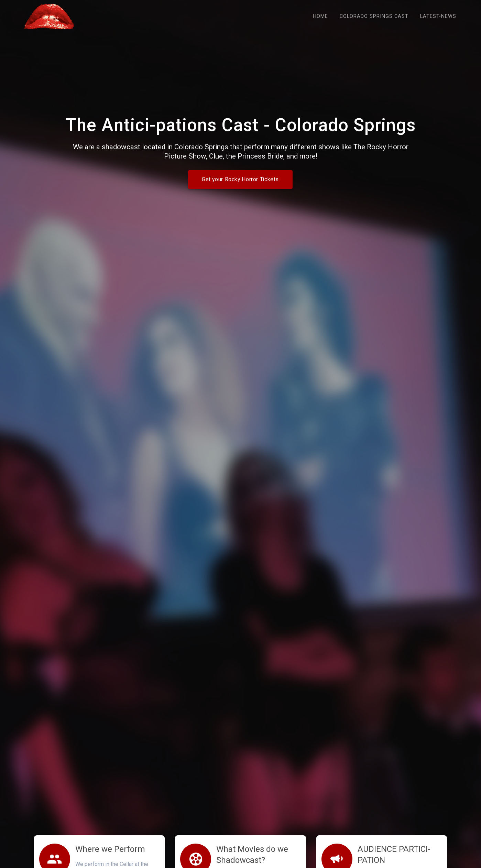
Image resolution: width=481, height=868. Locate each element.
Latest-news (438, 16)
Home (320, 16)
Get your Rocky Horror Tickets (240, 180)
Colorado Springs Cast (374, 16)
